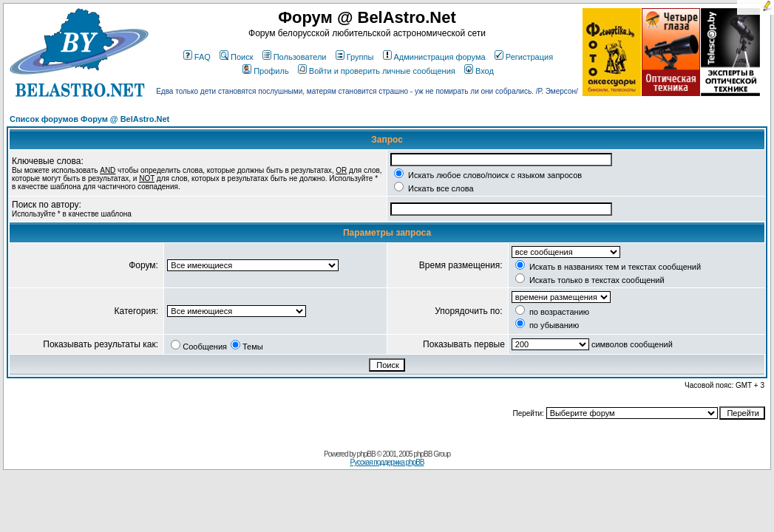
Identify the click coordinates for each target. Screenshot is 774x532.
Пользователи (295, 57)
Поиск (236, 57)
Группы (355, 57)
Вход (479, 71)
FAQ (197, 57)
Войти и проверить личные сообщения (377, 71)
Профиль (266, 71)
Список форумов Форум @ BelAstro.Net (89, 119)
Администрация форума (434, 57)
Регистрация (524, 57)
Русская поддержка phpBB (387, 462)
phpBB (366, 454)
